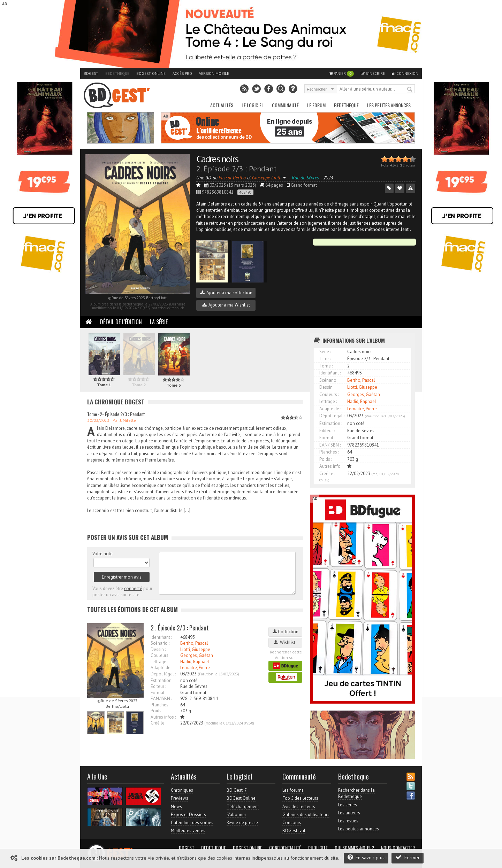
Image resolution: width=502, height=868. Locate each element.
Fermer (408, 857)
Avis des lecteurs (299, 807)
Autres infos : (163, 717)
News (176, 807)
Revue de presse (242, 823)
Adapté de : (161, 668)
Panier (341, 74)
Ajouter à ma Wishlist (226, 305)
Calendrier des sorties (192, 823)
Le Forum (316, 105)
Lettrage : (159, 662)
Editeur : (158, 686)
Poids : (157, 711)
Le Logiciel (253, 105)
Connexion (405, 73)
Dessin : (158, 649)
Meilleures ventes (188, 831)
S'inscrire (373, 73)
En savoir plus (366, 857)
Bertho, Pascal (194, 643)
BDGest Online (151, 73)
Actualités (222, 105)
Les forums (293, 790)
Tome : (326, 366)
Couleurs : (160, 655)
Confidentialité (285, 848)
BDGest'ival (294, 831)
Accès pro (182, 73)
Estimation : (162, 680)
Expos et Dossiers (188, 815)
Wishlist (286, 642)
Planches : (160, 705)
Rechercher (410, 90)
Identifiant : (161, 637)
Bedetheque (117, 73)
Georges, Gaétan (197, 655)
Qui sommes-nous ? (354, 848)
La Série (159, 322)
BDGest (91, 73)
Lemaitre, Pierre (195, 668)
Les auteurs (349, 813)
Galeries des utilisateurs (306, 815)
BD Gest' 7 (237, 790)
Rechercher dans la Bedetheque (356, 793)
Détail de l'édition (121, 322)
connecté (133, 588)
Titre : (325, 359)
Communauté (285, 105)
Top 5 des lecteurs (300, 798)
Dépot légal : (163, 674)
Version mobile (214, 73)
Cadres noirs (217, 159)
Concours (292, 823)
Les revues (348, 821)
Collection (286, 632)
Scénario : (160, 643)
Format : (158, 693)
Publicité (318, 848)
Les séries (348, 805)
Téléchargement (243, 807)
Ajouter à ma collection (226, 293)
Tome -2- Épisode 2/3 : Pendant (116, 414)
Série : (325, 352)
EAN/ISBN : (161, 699)
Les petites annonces (389, 105)
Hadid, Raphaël (195, 662)
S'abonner (236, 815)
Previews (180, 798)
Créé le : (158, 723)
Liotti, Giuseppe (195, 649)
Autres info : (331, 466)
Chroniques (182, 790)
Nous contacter (398, 848)
